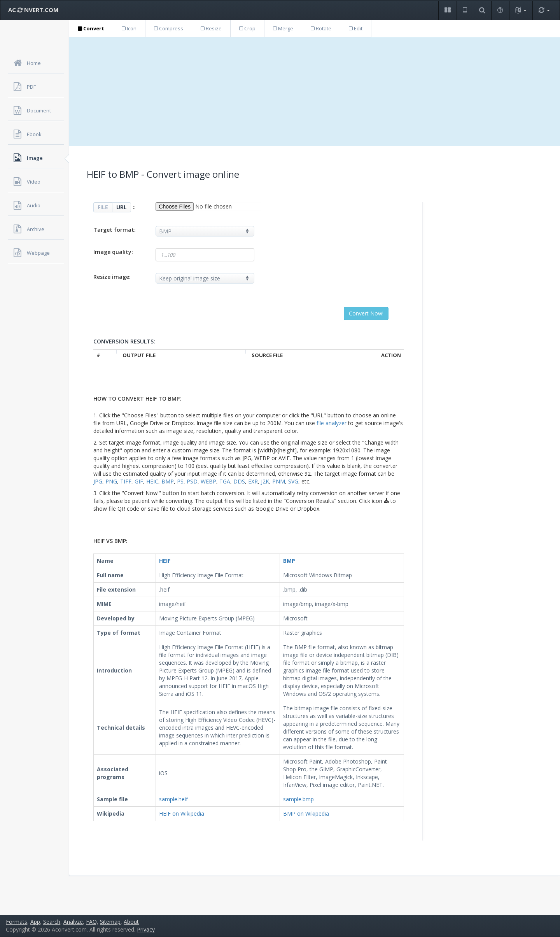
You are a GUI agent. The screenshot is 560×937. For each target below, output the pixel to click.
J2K (265, 481)
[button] (447, 10)
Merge (283, 28)
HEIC (152, 481)
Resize (211, 28)
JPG (98, 481)
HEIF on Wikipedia (182, 814)
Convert (91, 28)
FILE (103, 207)
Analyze (73, 922)
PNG (111, 481)
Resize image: (112, 277)
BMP (168, 481)
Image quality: (113, 252)
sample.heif (173, 799)
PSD (192, 481)
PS (180, 481)
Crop (247, 28)
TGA (225, 481)
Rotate (321, 28)
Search (52, 922)
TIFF (126, 481)
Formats (17, 922)
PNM (279, 481)
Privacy (146, 929)
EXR (253, 481)
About (131, 922)
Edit (356, 28)
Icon (129, 28)
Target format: (115, 230)
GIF (139, 481)
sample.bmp (298, 799)
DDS (239, 481)
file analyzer (332, 423)
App (35, 922)
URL (122, 207)
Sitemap (110, 922)
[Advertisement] (315, 92)
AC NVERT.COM (33, 10)
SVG (293, 481)
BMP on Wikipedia (306, 814)
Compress (169, 28)
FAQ (91, 922)
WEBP (208, 481)
